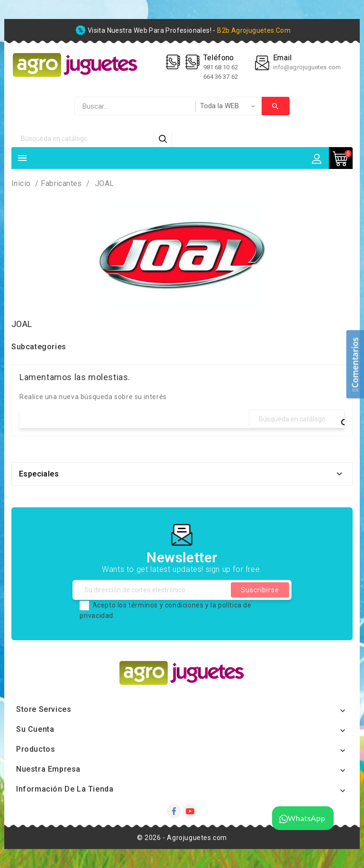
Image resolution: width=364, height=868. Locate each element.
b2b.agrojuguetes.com (254, 30)
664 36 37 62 (221, 77)
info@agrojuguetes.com (307, 67)
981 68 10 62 (221, 67)
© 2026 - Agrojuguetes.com (182, 838)
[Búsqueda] (82, 138)
